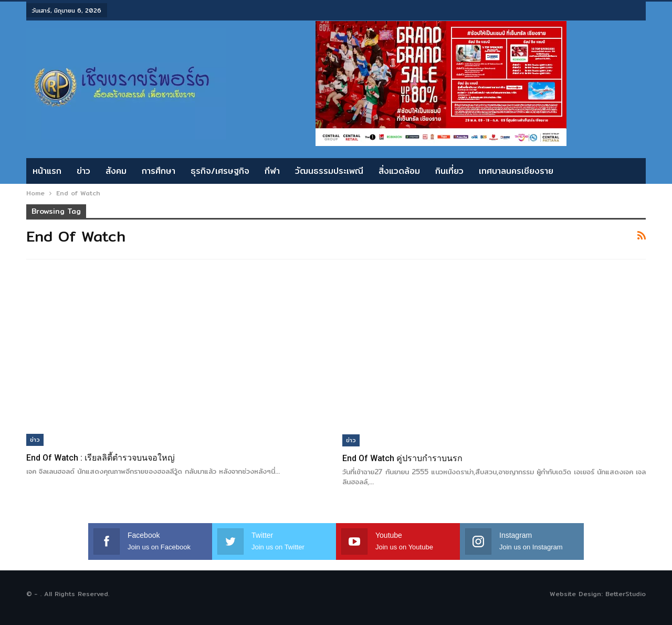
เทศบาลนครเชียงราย (516, 171)
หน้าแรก (47, 171)
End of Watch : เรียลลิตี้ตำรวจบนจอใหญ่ (101, 458)
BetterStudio (626, 594)
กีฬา (272, 171)
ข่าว (83, 171)
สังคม (116, 171)
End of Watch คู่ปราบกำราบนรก (402, 458)
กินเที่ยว (449, 171)
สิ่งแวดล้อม (399, 171)
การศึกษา (159, 171)
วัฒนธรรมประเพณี (329, 171)
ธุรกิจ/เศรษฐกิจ (220, 171)
